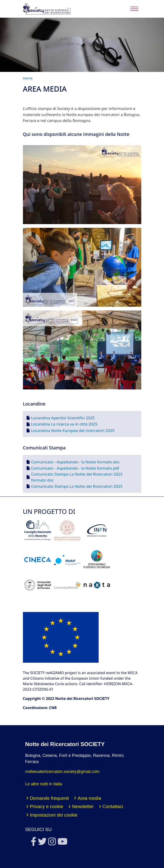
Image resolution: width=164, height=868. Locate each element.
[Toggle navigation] (134, 9)
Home (28, 78)
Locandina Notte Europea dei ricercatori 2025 (73, 430)
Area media (89, 798)
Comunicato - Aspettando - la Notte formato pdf (75, 468)
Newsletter (83, 806)
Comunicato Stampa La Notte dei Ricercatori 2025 (77, 486)
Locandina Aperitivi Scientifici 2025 (63, 418)
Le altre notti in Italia (44, 784)
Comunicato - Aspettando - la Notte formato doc (75, 462)
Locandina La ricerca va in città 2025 (64, 424)
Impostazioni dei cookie (54, 815)
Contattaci (113, 806)
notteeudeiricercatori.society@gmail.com (62, 772)
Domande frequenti (49, 798)
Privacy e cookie (47, 806)
